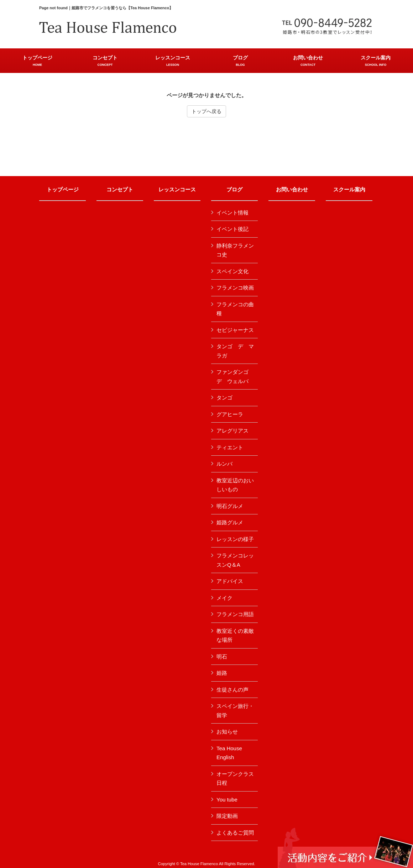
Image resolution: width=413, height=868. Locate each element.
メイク (224, 598)
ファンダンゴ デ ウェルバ (235, 377)
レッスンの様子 (235, 539)
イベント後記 (232, 229)
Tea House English (229, 753)
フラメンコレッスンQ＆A (235, 560)
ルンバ (224, 464)
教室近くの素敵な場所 (235, 636)
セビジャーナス (235, 330)
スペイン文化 (232, 271)
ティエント (230, 447)
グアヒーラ (230, 414)
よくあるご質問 (235, 833)
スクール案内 (349, 190)
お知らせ (227, 732)
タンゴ (224, 398)
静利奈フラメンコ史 (235, 250)
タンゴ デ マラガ (235, 351)
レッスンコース (177, 190)
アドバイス (230, 581)
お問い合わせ (292, 190)
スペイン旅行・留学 (235, 711)
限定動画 (227, 816)
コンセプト (120, 190)
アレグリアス (232, 431)
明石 (222, 657)
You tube (227, 800)
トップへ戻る (206, 111)
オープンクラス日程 (235, 779)
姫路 (222, 673)
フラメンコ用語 (235, 614)
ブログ (234, 190)
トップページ (63, 190)
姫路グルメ (230, 522)
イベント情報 (232, 213)
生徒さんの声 (232, 690)
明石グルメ (230, 506)
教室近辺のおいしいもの (235, 485)
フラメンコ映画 (235, 288)
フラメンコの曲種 (235, 309)
